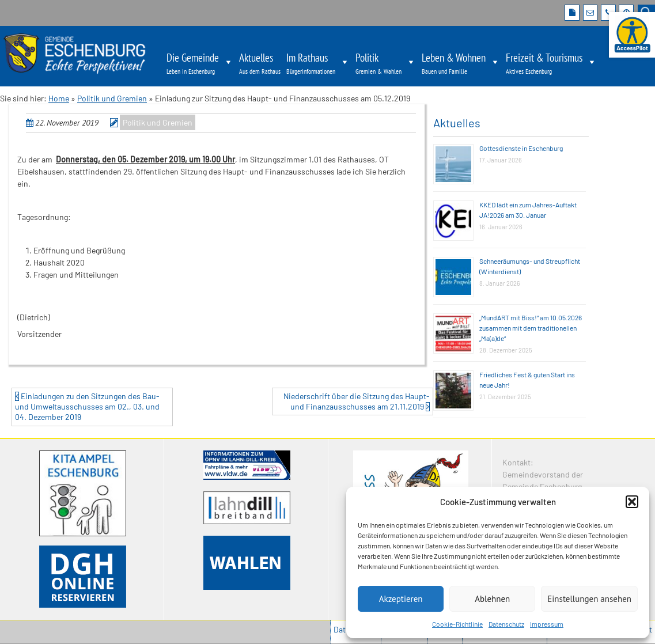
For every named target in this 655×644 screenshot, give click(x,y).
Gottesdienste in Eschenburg (521, 148)
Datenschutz (506, 624)
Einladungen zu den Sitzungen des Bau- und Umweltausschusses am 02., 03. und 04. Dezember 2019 (87, 406)
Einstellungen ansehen (589, 599)
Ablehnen (492, 599)
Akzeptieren (401, 599)
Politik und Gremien (112, 98)
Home (59, 98)
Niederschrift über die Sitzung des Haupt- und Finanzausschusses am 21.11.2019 (357, 401)
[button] (632, 502)
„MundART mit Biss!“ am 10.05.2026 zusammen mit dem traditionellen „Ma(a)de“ (531, 328)
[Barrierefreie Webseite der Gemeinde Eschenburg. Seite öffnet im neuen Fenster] (632, 35)
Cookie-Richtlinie (457, 624)
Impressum (547, 624)
